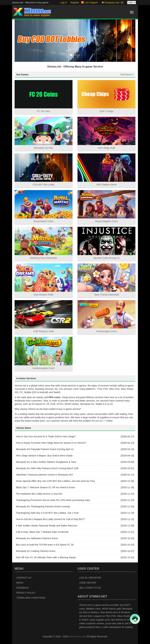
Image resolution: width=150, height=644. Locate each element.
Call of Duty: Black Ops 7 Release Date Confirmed (42, 532)
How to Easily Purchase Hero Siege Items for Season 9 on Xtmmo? (51, 443)
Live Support (91, 3)
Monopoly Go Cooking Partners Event (36, 551)
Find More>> (127, 75)
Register (75, 3)
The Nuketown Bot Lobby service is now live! (39, 494)
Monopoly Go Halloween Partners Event (37, 538)
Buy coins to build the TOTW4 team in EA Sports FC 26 (45, 545)
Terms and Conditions (31, 598)
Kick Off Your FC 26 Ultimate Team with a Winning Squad (46, 557)
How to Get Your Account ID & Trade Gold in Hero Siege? (46, 436)
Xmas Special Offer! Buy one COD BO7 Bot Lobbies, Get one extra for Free (55, 481)
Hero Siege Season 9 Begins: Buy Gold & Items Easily (44, 456)
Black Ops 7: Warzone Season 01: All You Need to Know (45, 487)
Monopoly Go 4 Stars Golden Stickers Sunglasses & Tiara (46, 462)
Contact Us (24, 578)
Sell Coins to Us (90, 588)
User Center (88, 583)
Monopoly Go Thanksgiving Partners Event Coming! (43, 506)
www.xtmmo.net (77, 636)
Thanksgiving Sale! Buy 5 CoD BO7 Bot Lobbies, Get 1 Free (47, 513)
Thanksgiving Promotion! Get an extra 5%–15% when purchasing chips (53, 500)
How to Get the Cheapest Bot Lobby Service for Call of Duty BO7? (50, 519)
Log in (64, 3)
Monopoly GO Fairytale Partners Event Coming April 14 (45, 449)
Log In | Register (90, 578)
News (20, 583)
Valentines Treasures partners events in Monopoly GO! (44, 475)
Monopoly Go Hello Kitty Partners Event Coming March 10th (47, 468)
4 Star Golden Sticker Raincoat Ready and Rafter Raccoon (47, 526)
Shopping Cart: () (112, 3)
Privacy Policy (26, 593)
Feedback (23, 588)
